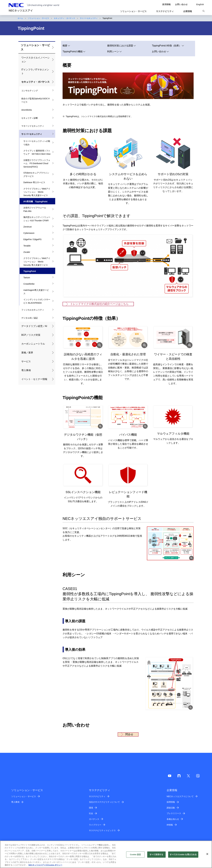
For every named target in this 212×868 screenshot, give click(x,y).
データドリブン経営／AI (34, 326)
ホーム (20, 18)
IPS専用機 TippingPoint (35, 202)
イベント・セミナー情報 (34, 379)
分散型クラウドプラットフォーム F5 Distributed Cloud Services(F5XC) (37, 163)
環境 (91, 808)
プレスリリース (174, 813)
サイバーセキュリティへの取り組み (37, 143)
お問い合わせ (159, 51)
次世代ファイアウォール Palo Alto (36, 209)
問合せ (129, 734)
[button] (135, 11)
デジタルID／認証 (30, 318)
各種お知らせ (173, 819)
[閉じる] (207, 854)
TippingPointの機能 (73, 51)
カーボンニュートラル (33, 344)
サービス (26, 361)
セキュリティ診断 (30, 118)
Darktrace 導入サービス (34, 182)
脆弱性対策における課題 (120, 46)
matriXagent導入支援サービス (36, 292)
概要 (65, 46)
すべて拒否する (156, 855)
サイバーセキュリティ (89, 18)
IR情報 (170, 825)
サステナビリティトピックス (102, 830)
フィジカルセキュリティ (33, 310)
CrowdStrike (29, 284)
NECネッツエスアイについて (180, 796)
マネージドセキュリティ (33, 126)
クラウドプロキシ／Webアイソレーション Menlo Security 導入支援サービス (37, 192)
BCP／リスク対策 (31, 335)
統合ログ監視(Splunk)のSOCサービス (36, 100)
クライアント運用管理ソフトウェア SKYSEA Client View (37, 152)
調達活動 (171, 808)
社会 (91, 813)
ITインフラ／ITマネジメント (35, 72)
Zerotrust (28, 227)
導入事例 (26, 370)
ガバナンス (94, 819)
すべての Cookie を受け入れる (183, 855)
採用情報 (171, 802)
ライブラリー (95, 825)
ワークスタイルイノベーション (35, 60)
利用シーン (113, 51)
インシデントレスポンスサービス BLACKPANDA (37, 301)
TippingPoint (30, 271)
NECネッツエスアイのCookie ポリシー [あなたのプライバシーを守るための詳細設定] (45, 865)
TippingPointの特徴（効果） (167, 46)
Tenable (27, 246)
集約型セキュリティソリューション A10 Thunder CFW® (37, 219)
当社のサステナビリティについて (104, 802)
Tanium (27, 278)
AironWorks (27, 110)
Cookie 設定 (135, 855)
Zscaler (27, 252)
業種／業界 (27, 353)
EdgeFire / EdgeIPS (32, 239)
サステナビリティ (97, 796)
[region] (106, 854)
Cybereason (29, 233)
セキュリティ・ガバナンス (64, 18)
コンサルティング (30, 91)
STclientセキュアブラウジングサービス (36, 174)
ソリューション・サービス (38, 18)
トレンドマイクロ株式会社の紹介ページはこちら (99, 304)
